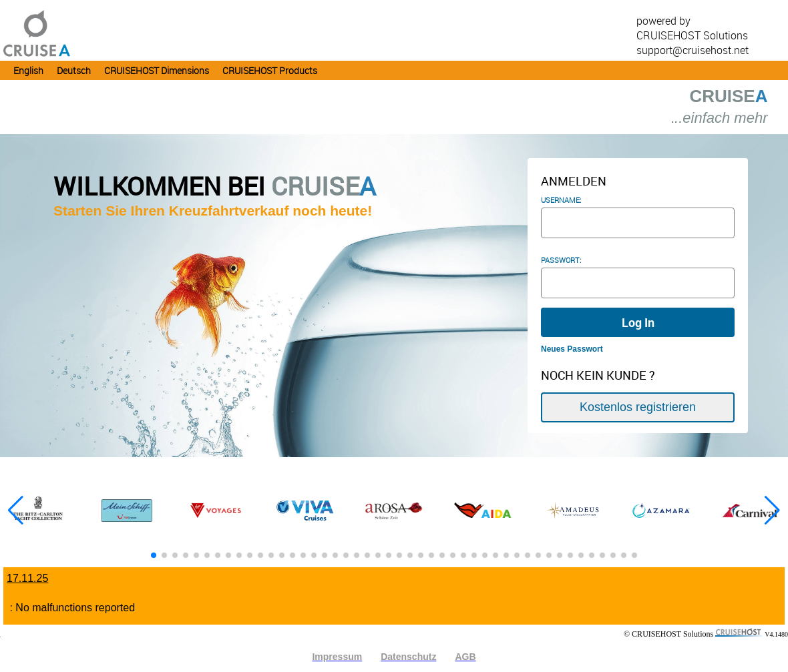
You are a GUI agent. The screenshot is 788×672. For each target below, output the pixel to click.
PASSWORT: (561, 260)
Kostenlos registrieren (638, 401)
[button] (772, 509)
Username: (561, 200)
